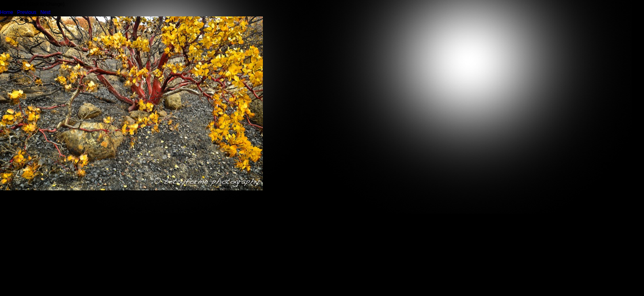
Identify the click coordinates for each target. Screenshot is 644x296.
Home (7, 12)
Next (45, 12)
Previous (27, 12)
